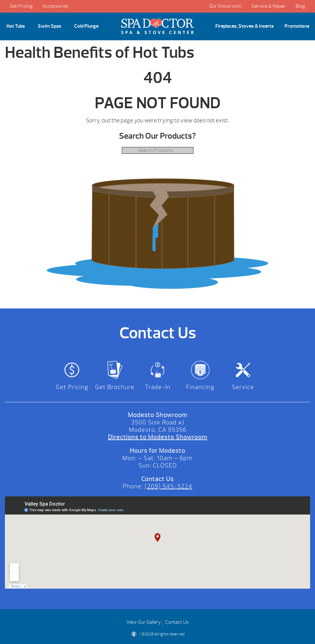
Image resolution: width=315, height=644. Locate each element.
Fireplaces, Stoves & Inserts (245, 26)
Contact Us (177, 622)
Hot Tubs (16, 26)
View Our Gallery (144, 622)
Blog (300, 6)
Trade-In (158, 387)
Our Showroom (225, 6)
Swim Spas (50, 26)
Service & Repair (269, 6)
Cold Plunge (86, 26)
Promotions (297, 26)
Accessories (55, 6)
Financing (200, 387)
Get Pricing (21, 6)
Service (243, 387)
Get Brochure (115, 387)
